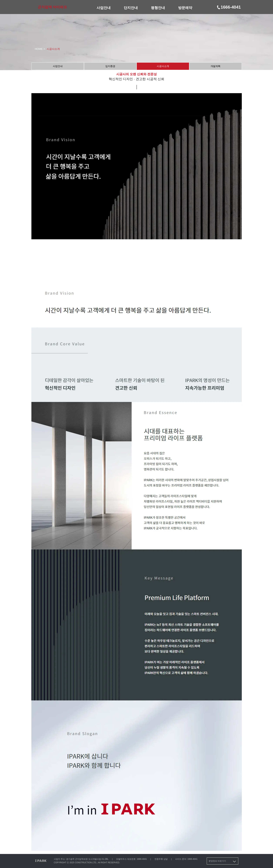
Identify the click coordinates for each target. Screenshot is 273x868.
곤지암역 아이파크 (52, 7)
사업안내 (104, 8)
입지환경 (110, 66)
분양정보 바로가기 (223, 862)
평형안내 (158, 8)
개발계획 (215, 66)
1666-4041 (229, 7)
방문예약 (185, 8)
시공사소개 (163, 66)
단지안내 (131, 8)
